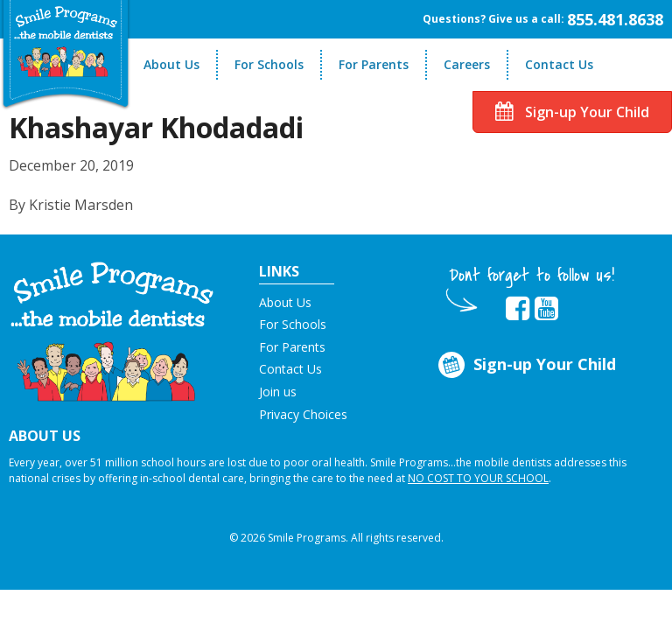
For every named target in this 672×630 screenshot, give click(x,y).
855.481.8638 (615, 19)
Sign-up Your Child (572, 112)
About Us (171, 64)
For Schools (269, 64)
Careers (467, 64)
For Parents (374, 64)
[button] (112, 330)
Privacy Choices (303, 414)
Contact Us (559, 64)
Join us (278, 392)
